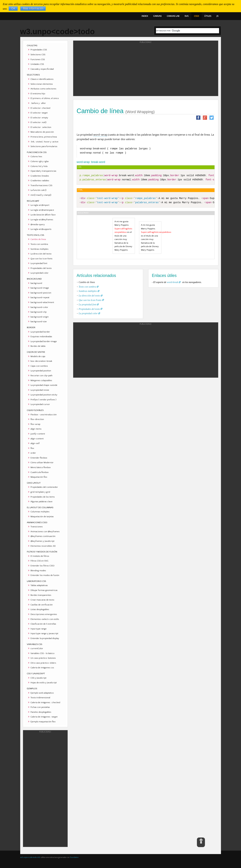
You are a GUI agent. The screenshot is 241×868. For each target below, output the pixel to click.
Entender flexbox (39, 458)
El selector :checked (40, 108)
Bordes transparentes (41, 595)
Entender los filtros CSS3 (42, 566)
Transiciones (37, 527)
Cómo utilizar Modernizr (42, 462)
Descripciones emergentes (44, 614)
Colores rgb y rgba (39, 161)
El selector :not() (38, 122)
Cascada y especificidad (42, 69)
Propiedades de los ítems (43, 497)
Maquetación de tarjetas (42, 517)
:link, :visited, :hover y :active (44, 142)
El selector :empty (39, 118)
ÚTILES (208, 16)
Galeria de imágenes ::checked (45, 702)
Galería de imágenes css (42, 668)
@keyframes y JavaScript (42, 541)
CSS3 (196, 16)
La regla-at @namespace (42, 210)
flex (32, 448)
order (33, 453)
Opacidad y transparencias (43, 171)
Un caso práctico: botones (43, 658)
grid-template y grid (40, 492)
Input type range (39, 629)
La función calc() (38, 190)
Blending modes (38, 571)
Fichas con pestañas (40, 707)
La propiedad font (39, 263)
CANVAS (157, 16)
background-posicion (41, 293)
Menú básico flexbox (41, 467)
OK (13, 9)
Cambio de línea (38, 239)
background (36, 283)
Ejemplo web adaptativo (42, 693)
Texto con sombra (39, 244)
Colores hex (36, 156)
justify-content (38, 434)
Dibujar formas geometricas (44, 590)
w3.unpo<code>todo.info (30, 857)
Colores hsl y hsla (39, 166)
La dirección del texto (41, 254)
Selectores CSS (38, 55)
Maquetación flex (39, 477)
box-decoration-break (41, 361)
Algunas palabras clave (41, 502)
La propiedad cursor (40, 404)
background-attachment (42, 302)
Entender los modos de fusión (45, 575)
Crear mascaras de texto (42, 600)
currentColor (37, 648)
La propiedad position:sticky (44, 395)
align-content (37, 439)
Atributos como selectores (43, 89)
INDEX (145, 16)
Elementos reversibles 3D (43, 546)
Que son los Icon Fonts (41, 259)
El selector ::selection (41, 127)
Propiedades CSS (39, 50)
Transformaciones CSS (41, 185)
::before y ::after (38, 103)
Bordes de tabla (38, 346)
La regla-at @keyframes (42, 220)
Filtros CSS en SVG (39, 561)
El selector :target (39, 113)
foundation (74, 857)
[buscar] (188, 31)
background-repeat (40, 297)
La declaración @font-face (43, 215)
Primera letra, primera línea (44, 137)
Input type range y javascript (44, 633)
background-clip (39, 312)
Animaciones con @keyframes (45, 531)
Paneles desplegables (41, 712)
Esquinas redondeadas (41, 337)
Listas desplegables (40, 609)
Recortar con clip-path (41, 376)
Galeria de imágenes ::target (44, 717)
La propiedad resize (40, 390)
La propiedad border (40, 332)
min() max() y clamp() (41, 195)
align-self (35, 443)
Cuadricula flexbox (40, 472)
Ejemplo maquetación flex (43, 722)
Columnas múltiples (40, 512)
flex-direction (37, 419)
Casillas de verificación (42, 605)
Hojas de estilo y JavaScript (44, 683)
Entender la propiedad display (45, 638)
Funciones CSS (38, 59)
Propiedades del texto (41, 268)
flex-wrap (35, 424)
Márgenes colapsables (41, 380)
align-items (36, 429)
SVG (187, 16)
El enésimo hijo (38, 94)
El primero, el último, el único (45, 98)
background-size (39, 322)
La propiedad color (39, 273)
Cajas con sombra (39, 366)
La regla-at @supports (41, 229)
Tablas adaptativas (39, 585)
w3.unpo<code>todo (58, 31)
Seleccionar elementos (42, 84)
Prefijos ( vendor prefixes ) (43, 400)
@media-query (38, 224)
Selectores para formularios (44, 146)
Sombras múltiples (39, 249)
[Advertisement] (45, 788)
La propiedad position (41, 371)
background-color (39, 307)
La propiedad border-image (44, 341)
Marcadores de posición (42, 132)
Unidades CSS (37, 64)
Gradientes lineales (40, 176)
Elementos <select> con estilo (45, 619)
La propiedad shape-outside (44, 385)
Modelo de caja (38, 356)
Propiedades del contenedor (44, 487)
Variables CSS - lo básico (42, 653)
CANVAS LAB (173, 16)
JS (217, 16)
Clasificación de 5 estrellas (43, 624)
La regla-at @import (40, 205)
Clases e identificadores (42, 79)
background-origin (40, 317)
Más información (33, 9)
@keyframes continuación (43, 536)
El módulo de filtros (40, 556)
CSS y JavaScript (38, 678)
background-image (40, 288)
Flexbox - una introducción (44, 415)
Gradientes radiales (40, 181)
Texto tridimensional (40, 698)
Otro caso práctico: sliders (43, 663)
